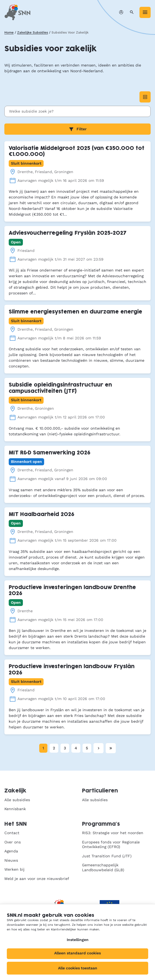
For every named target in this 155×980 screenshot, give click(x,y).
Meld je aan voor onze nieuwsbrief (37, 879)
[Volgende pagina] (98, 748)
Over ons (13, 842)
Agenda (11, 851)
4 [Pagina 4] (76, 748)
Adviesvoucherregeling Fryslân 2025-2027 (68, 233)
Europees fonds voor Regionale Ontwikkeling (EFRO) (111, 845)
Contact (12, 833)
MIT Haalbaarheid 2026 (42, 515)
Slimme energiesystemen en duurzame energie (75, 312)
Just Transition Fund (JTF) (107, 856)
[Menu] (145, 12)
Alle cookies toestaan (78, 968)
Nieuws (11, 860)
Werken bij (14, 869)
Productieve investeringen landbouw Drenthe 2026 (72, 591)
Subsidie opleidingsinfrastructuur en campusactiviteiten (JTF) (60, 388)
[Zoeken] (132, 12)
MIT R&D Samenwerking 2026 (50, 453)
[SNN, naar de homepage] (17, 12)
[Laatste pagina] (111, 748)
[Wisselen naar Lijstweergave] (145, 97)
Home (9, 32)
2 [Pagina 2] (54, 748)
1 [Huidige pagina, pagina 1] (43, 748)
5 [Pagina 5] (87, 748)
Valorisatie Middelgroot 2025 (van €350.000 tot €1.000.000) (77, 152)
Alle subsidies (17, 800)
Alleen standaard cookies (77, 953)
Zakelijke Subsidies (33, 32)
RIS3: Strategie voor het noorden (113, 833)
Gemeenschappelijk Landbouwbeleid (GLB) (103, 867)
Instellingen (78, 940)
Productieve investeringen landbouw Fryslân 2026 (72, 670)
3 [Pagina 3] (65, 748)
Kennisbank (15, 809)
